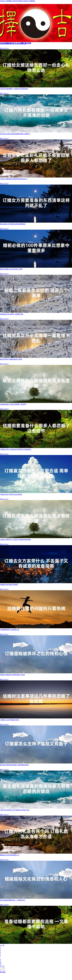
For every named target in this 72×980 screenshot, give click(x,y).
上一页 (2, 945)
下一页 (2, 966)
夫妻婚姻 (9, 1)
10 (1, 963)
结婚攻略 (32, 1)
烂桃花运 (20, 1)
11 (1, 964)
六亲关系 (14, 1)
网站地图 (3, 972)
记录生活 (3, 1)
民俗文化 (26, 1)
